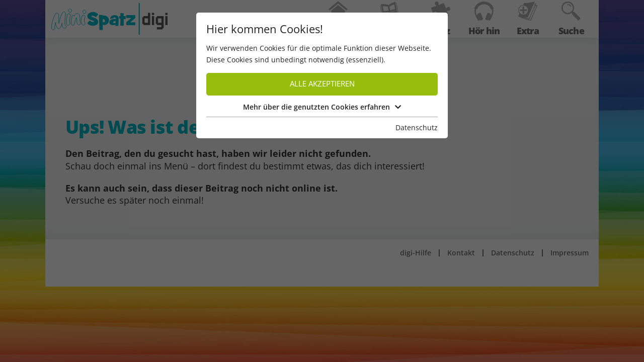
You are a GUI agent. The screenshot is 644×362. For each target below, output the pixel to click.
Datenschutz (417, 127)
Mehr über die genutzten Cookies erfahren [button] (322, 107)
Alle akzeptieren (322, 84)
